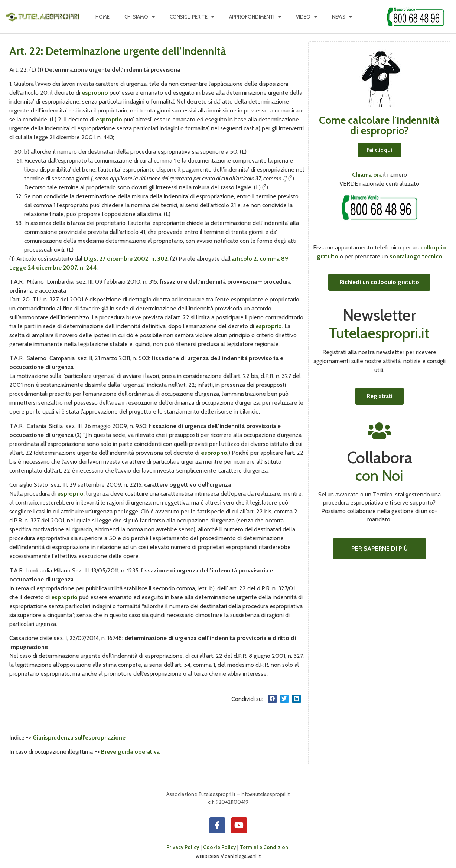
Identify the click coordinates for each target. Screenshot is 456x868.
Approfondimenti (255, 17)
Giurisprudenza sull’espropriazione (79, 738)
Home (102, 17)
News (342, 17)
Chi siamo (140, 17)
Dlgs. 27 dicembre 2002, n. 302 (126, 259)
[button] (272, 699)
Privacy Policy (183, 847)
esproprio (95, 93)
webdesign (208, 856)
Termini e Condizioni (265, 847)
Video (307, 17)
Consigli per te (192, 17)
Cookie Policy (219, 847)
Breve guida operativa (130, 752)
